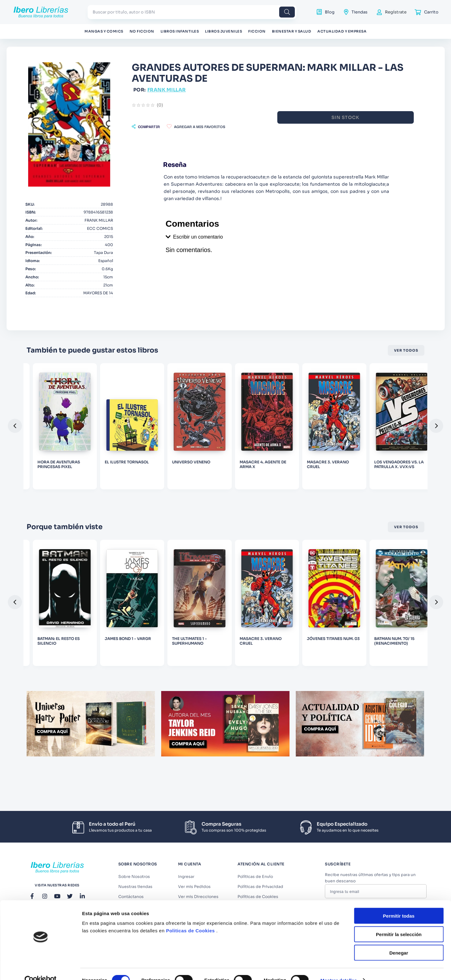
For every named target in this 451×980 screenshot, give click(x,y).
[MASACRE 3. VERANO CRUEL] (387, 677)
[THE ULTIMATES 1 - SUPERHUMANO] (306, 677)
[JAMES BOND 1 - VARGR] (225, 677)
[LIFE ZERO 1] (64, 677)
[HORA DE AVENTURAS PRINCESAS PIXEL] (145, 484)
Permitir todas (399, 527)
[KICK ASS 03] (64, 484)
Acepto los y (383, 949)
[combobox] (192, 12)
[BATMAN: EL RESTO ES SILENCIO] (145, 677)
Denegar (399, 564)
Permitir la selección (399, 545)
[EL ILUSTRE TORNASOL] (225, 484)
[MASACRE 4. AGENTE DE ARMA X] (387, 484)
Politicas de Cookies (190, 542)
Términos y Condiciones (384, 946)
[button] (240, 126)
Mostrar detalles (339, 591)
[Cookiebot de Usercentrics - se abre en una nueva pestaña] (41, 591)
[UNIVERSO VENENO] (306, 484)
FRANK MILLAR (261, 90)
